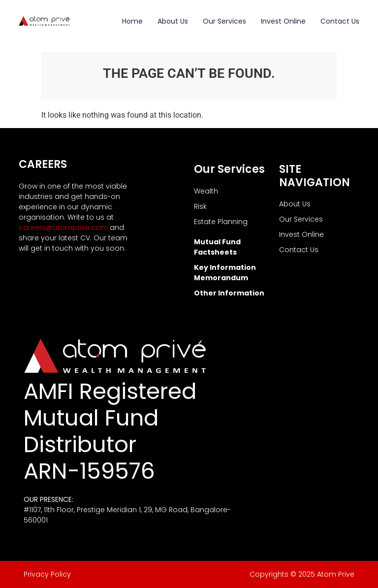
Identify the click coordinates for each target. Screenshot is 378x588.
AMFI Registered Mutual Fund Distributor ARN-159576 (110, 431)
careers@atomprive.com (63, 228)
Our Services (224, 21)
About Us (173, 21)
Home (132, 21)
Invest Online (283, 21)
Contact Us (340, 21)
